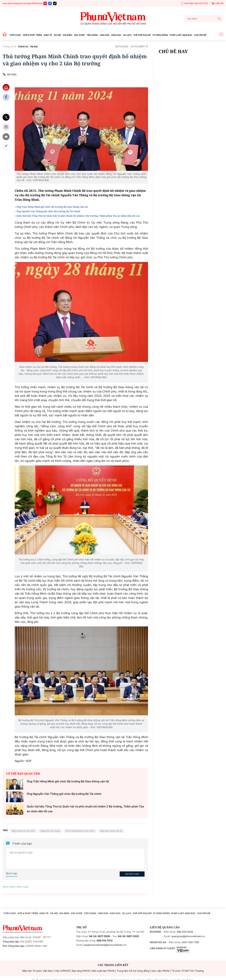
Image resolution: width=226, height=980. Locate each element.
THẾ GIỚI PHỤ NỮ (142, 35)
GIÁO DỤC (116, 35)
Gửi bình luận (132, 874)
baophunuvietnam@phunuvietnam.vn (105, 945)
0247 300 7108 (190, 942)
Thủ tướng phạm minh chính (81, 831)
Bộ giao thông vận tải (112, 831)
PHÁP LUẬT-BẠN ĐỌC (181, 35)
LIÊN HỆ (217, 3)
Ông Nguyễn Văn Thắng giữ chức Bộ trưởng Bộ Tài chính (48, 211)
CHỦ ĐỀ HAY (173, 51)
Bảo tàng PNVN (81, 971)
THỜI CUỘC (15, 35)
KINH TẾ (48, 35)
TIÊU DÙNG (92, 35)
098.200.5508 (185, 932)
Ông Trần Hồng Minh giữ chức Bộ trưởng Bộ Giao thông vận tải (52, 207)
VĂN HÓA (105, 35)
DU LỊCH (127, 35)
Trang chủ (8, 47)
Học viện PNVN (160, 971)
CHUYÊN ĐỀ (200, 35)
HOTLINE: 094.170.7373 (195, 4)
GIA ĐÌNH (68, 35)
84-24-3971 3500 (100, 936)
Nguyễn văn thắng (51, 831)
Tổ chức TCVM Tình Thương (188, 971)
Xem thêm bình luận (16, 887)
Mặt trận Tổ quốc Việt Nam (38, 971)
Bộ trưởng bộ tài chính (24, 831)
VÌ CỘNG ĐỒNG (160, 35)
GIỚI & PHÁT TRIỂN (32, 35)
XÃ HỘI (57, 35)
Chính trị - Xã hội (28, 47)
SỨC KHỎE (79, 35)
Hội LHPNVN (62, 971)
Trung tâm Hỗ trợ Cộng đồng (133, 971)
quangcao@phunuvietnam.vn (188, 936)
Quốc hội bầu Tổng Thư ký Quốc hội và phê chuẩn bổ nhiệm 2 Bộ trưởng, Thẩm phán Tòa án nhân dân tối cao (78, 216)
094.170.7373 (104, 941)
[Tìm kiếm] (204, 19)
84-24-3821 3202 (128, 936)
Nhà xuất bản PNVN (103, 971)
